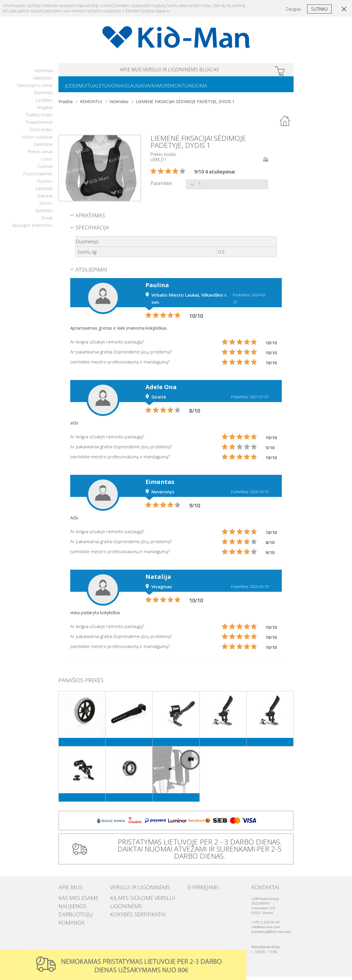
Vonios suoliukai (37, 140)
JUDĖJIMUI (78, 89)
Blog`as (232, 71)
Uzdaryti (240, 956)
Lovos (47, 162)
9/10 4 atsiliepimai (215, 175)
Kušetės (45, 185)
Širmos (46, 207)
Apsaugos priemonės (32, 229)
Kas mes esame (73, 900)
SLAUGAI (151, 89)
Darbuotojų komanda (80, 912)
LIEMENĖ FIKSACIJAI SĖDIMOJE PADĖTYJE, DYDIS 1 (185, 105)
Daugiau (294, 9)
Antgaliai (45, 111)
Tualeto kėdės (39, 118)
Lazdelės (44, 104)
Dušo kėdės (41, 133)
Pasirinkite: (162, 187)
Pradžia (66, 105)
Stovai (47, 221)
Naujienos (68, 906)
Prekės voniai (40, 155)
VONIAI (129, 89)
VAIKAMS (176, 89)
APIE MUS (108, 71)
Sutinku (319, 9)
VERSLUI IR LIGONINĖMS (171, 71)
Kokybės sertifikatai (130, 912)
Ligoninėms (122, 906)
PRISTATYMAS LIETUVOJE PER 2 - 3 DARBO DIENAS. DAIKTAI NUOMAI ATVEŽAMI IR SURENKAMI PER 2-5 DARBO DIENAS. (197, 852)
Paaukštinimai (39, 126)
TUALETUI (105, 89)
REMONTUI (203, 89)
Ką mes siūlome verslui (133, 900)
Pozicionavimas (38, 177)
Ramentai (44, 96)
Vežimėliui (119, 105)
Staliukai (45, 199)
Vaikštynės (43, 81)
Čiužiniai (45, 170)
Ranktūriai (43, 148)
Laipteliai (44, 192)
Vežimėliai (43, 74)
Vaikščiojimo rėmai (35, 89)
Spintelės (44, 214)
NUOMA (229, 89)
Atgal (285, 125)
